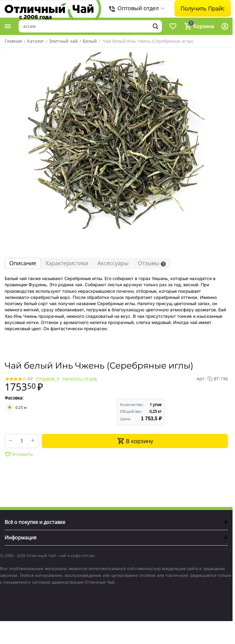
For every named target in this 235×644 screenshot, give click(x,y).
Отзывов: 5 (48, 379)
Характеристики (67, 263)
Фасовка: (14, 398)
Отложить (19, 454)
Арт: (201, 379)
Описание (23, 263)
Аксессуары (113, 263)
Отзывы (152, 263)
